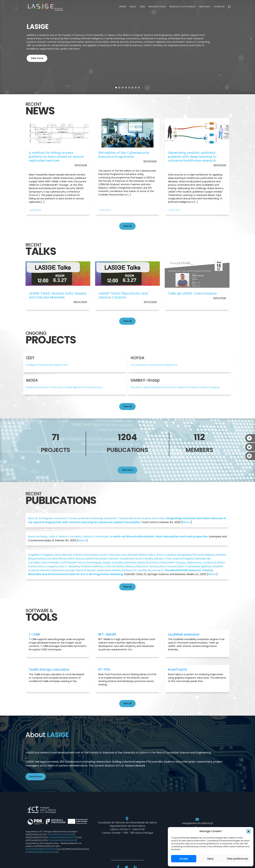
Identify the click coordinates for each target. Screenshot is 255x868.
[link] (58, 135)
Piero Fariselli (50, 563)
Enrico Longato (47, 566)
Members (205, 6)
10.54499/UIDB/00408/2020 (63, 837)
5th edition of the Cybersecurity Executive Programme (124, 155)
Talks (142, 6)
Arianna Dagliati (183, 559)
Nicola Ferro (156, 570)
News (133, 6)
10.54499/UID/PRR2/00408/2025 (41, 852)
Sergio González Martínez (119, 563)
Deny (211, 859)
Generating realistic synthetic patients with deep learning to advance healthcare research (192, 157)
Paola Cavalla (144, 559)
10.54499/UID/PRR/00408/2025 (41, 849)
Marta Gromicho (148, 563)
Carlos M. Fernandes (95, 537)
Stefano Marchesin (85, 555)
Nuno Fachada (38, 537)
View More (127, 470)
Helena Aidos (147, 555)
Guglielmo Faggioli (40, 555)
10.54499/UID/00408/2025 (61, 834)
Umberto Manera (92, 566)
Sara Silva (158, 518)
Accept (184, 859)
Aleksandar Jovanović (201, 563)
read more (35, 210)
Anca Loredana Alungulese (174, 555)
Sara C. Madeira (69, 566)
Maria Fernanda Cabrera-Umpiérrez (110, 559)
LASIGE (123, 6)
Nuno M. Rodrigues (40, 518)
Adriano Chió (162, 559)
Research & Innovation (183, 6)
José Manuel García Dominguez (80, 563)
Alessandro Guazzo (173, 563)
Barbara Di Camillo (134, 570)
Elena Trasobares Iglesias (194, 566)
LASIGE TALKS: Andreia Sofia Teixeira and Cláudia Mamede (58, 295)
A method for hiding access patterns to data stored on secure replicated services (56, 157)
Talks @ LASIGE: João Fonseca (192, 293)
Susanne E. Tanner (116, 518)
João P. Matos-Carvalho (65, 537)
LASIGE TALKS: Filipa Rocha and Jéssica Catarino (123, 295)
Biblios (186, 522)
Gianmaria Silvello (109, 570)
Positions (219, 6)
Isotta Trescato (109, 555)
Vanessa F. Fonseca (67, 518)
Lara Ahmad (129, 555)
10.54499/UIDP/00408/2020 (62, 840)
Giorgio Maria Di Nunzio (81, 570)
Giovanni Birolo (57, 559)
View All (127, 226)
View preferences (238, 859)
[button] (248, 831)
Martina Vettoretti (52, 570)
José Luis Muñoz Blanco (120, 566)
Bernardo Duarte (140, 518)
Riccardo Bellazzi (204, 555)
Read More (36, 777)
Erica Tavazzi (168, 566)
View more (37, 58)
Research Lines (157, 6)
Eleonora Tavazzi (147, 566)
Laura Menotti (63, 555)
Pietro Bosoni (76, 559)
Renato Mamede (92, 518)
